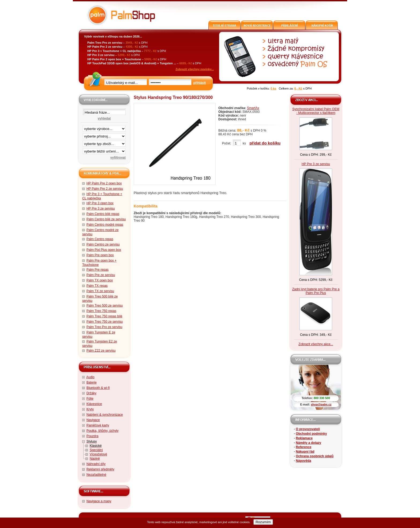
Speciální (96, 450)
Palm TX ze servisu (100, 291)
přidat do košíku (265, 143)
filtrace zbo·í (104, 143)
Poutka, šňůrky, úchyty (103, 431)
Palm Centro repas (100, 239)
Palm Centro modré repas (105, 225)
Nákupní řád (305, 452)
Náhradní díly (96, 464)
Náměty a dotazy (308, 443)
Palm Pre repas (98, 270)
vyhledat (104, 118)
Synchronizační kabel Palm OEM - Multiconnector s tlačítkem (316, 111)
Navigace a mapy (99, 501)
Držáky (91, 393)
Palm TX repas (97, 286)
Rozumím (263, 522)
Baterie (92, 382)
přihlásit (200, 83)
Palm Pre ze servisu (101, 275)
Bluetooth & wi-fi (98, 388)
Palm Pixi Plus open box (104, 250)
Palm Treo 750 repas (101, 311)
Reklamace (304, 438)
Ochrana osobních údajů (315, 456)
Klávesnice (94, 404)
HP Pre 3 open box (100, 203)
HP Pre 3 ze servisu (101, 209)
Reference (303, 447)
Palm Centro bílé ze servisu (106, 219)
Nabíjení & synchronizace (105, 415)
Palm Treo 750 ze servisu (105, 322)
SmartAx (253, 108)
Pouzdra (93, 436)
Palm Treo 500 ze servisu (105, 306)
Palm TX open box (100, 280)
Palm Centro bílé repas (103, 214)
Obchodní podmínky (311, 434)
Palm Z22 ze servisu (101, 351)
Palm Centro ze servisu (103, 244)
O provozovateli (308, 429)
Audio (90, 377)
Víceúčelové (98, 454)
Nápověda (303, 461)
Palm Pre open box (100, 255)
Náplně (95, 459)
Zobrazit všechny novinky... (195, 69)
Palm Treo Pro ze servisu (104, 327)
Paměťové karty (98, 425)
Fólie (90, 399)
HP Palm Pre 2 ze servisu (105, 189)
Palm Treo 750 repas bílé (104, 316)
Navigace (93, 420)
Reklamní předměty (100, 469)
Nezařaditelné (96, 475)
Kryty (90, 409)
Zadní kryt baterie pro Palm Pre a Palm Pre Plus (316, 291)
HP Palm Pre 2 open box (104, 183)
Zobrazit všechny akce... (316, 344)
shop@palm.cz (321, 404)
